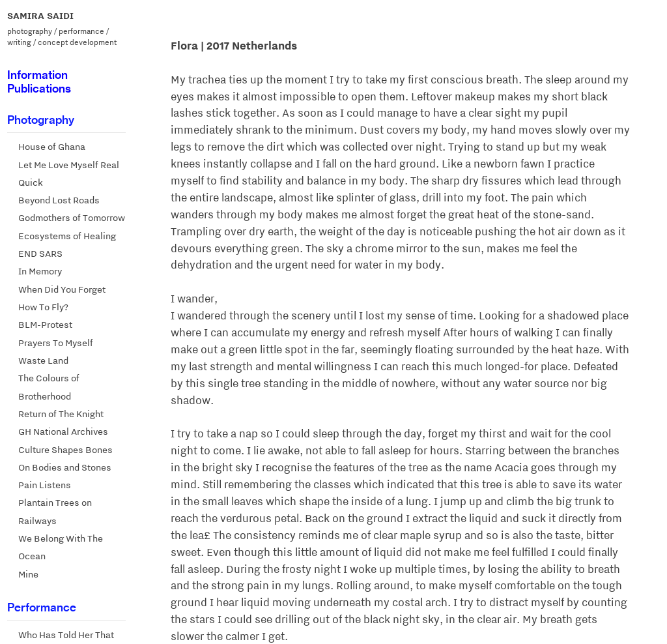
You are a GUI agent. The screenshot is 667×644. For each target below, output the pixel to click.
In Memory (40, 271)
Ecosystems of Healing (67, 236)
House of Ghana (52, 147)
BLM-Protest (45, 325)
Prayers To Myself (56, 343)
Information (37, 75)
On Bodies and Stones (65, 467)
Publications (39, 88)
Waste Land (43, 360)
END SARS (40, 254)
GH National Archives (63, 432)
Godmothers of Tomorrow (72, 218)
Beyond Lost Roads (59, 200)
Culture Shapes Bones (65, 450)
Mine (28, 574)
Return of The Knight (61, 414)
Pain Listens (45, 485)
